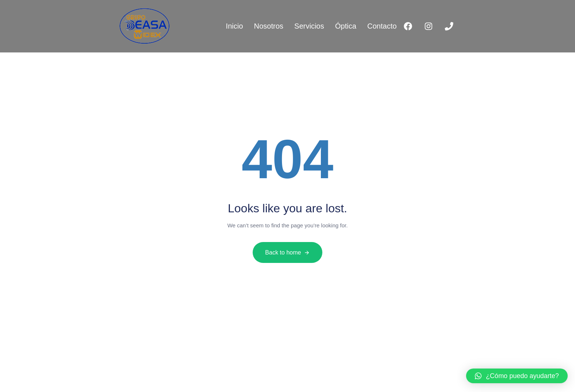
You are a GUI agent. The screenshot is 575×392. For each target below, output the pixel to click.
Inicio (235, 26)
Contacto (382, 26)
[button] (517, 376)
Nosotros (269, 26)
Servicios (309, 26)
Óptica (346, 26)
